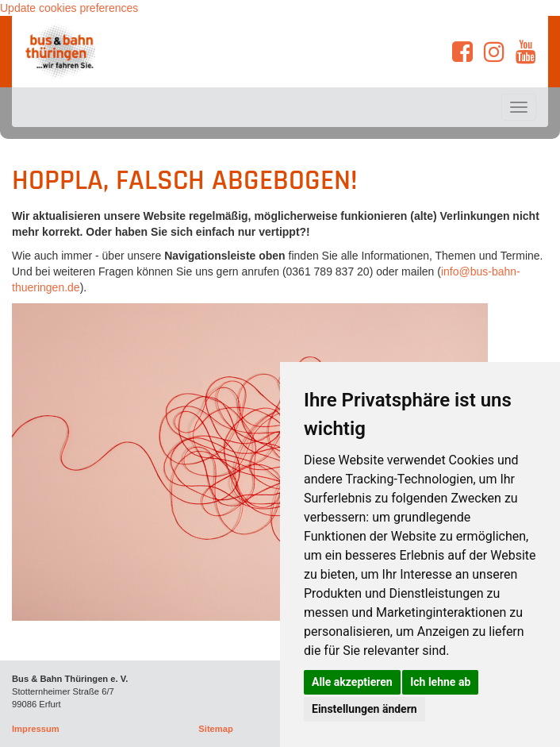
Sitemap (216, 729)
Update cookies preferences (69, 8)
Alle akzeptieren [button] (352, 682)
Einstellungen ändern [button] (364, 709)
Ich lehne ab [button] (440, 682)
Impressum (36, 729)
